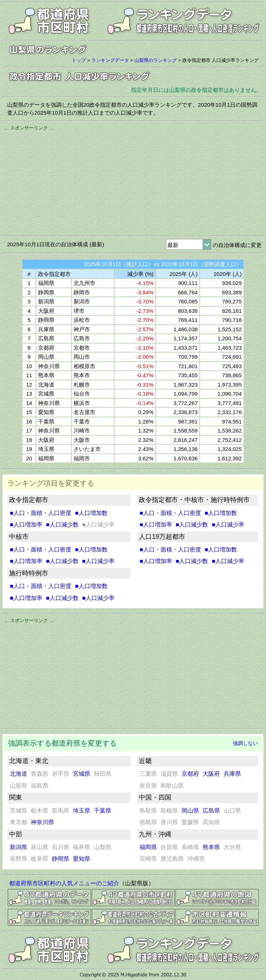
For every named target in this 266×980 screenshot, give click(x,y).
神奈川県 (42, 822)
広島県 (211, 811)
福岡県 (148, 847)
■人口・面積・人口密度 (41, 513)
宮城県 (82, 774)
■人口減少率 (99, 561)
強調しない (245, 743)
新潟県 (18, 847)
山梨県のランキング (156, 60)
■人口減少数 (62, 525)
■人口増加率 (26, 525)
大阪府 (211, 774)
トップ (79, 60)
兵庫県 (232, 774)
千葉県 (103, 811)
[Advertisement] (133, 182)
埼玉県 (82, 811)
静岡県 (61, 859)
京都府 (190, 774)
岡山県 (190, 811)
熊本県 (211, 847)
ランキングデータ (110, 60)
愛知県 (82, 859)
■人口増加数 (91, 513)
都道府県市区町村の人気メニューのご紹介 (64, 883)
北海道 (18, 774)
